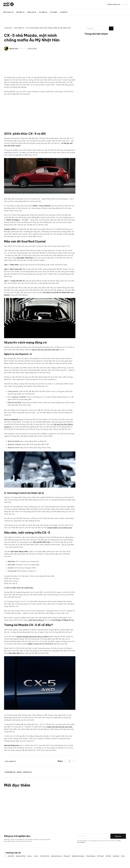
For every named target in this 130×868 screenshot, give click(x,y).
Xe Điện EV (64, 12)
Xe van (37, 856)
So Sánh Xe (43, 12)
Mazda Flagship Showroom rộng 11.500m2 (33, 636)
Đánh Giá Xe (32, 12)
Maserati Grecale (57, 856)
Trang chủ (8, 28)
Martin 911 (14, 49)
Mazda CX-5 (28, 772)
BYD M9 (109, 856)
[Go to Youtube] (123, 4)
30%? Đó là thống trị (36, 620)
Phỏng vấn (67, 856)
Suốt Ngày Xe (8, 12)
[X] (70, 761)
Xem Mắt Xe (20, 12)
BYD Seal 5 (101, 856)
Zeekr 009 (12, 856)
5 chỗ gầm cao (10, 772)
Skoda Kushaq (92, 856)
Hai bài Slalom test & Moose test (60, 528)
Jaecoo (31, 856)
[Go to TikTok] (127, 4)
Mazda (20, 772)
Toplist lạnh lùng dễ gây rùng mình (59, 727)
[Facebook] (65, 761)
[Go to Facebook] (125, 4)
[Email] (93, 836)
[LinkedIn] (74, 761)
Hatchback (117, 856)
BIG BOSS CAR (121, 12)
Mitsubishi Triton (22, 856)
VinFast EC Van (45, 856)
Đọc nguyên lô (10, 761)
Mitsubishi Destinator (79, 856)
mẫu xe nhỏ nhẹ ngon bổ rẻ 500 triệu (45, 350)
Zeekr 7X (4, 856)
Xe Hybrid (54, 12)
